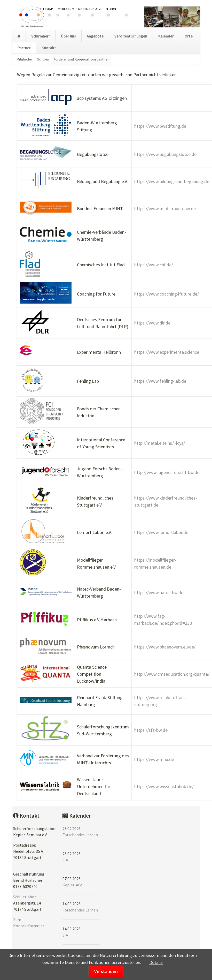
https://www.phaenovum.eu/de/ (165, 647)
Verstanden (106, 971)
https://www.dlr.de (152, 323)
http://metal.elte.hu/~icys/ (160, 443)
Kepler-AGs (73, 885)
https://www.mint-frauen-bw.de (165, 209)
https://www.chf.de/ (154, 265)
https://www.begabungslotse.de (165, 154)
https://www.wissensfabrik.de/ (164, 786)
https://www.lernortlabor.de (161, 532)
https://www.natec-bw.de (159, 593)
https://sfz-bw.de (151, 730)
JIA (65, 860)
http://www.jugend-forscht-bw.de (167, 472)
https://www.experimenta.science (167, 352)
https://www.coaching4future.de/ (167, 294)
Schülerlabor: (25, 897)
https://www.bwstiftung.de (160, 126)
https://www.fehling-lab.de (160, 381)
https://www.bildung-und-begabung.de (172, 181)
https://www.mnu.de (154, 759)
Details (156, 962)
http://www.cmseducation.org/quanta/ (172, 674)
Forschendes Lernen (80, 835)
